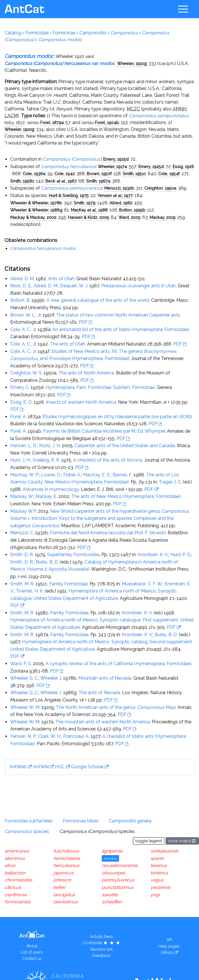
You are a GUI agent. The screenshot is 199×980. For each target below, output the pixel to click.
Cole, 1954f (169, 174)
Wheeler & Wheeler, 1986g (36, 210)
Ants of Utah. (62, 279)
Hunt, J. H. (20, 460)
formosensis (17, 902)
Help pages (169, 946)
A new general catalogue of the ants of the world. (98, 300)
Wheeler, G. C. (24, 678)
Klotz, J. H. (50, 446)
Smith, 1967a (98, 181)
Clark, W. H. (50, 736)
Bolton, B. (20, 300)
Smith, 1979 (84, 203)
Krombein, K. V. (153, 555)
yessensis (161, 887)
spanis (157, 858)
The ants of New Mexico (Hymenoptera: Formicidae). (126, 496)
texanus (159, 865)
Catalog (13, 33)
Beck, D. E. (21, 286)
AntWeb (18, 767)
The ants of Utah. (68, 344)
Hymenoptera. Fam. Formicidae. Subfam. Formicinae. (100, 387)
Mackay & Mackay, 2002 (33, 217)
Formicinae (64, 33)
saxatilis (110, 895)
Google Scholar (87, 767)
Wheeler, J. (51, 678)
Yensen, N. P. (23, 736)
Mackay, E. (46, 496)
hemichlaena (67, 858)
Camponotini (93, 33)
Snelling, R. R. (46, 460)
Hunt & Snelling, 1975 (69, 195)
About (32, 946)
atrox (10, 865)
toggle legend (149, 841)
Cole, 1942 (64, 174)
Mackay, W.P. (24, 511)
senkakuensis (164, 851)
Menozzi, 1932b (119, 188)
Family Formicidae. (69, 584)
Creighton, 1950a (160, 188)
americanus (17, 851)
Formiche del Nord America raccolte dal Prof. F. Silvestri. (108, 533)
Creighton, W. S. (26, 373)
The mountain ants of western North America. (103, 722)
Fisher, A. (72, 475)
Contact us (32, 958)
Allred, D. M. (22, 279)
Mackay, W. (22, 496)
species (27, 831)
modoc (110, 858)
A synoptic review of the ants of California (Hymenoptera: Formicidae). (119, 664)
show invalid (182, 841)
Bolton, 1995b (132, 210)
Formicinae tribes (81, 821)
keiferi (59, 887)
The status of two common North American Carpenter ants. (118, 315)
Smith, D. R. (22, 555)
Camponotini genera (130, 821)
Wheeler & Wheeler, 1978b (36, 203)
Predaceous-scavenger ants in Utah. (139, 286)
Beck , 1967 (61, 181)
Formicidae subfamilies (29, 821)
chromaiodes (18, 880)
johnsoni (62, 880)
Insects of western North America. (81, 402)
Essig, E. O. (21, 402)
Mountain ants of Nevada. (105, 678)
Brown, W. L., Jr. (26, 315)
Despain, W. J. (74, 286)
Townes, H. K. (30, 591)
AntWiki (41, 767)
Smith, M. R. (22, 584)
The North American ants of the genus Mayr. (116, 707)
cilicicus (13, 887)
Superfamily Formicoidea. (74, 555)
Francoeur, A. (76, 736)
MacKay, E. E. (97, 475)
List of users (32, 952)
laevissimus (65, 902)
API (169, 940)
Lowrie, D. (51, 475)
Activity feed (101, 937)
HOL (60, 767)
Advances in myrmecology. (51, 489)
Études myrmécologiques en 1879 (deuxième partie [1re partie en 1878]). (118, 417)
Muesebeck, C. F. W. (142, 584)
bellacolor (15, 873)
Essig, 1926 (183, 167)
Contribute (102, 943)
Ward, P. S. (21, 664)
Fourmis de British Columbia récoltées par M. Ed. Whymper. (104, 431)
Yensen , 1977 (115, 195)
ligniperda (112, 851)
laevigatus (64, 895)
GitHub (167, 952)
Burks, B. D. (47, 562)
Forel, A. (18, 417)
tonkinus (159, 873)
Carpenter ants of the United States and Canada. (125, 446)
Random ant (101, 949)
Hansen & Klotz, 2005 (88, 217)
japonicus (63, 873)
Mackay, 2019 (162, 217)
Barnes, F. (122, 475)
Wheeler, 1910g (132, 63)
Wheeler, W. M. (25, 707)
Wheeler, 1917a (112, 167)
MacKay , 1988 (89, 210)
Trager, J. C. (170, 482)
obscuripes (114, 873)
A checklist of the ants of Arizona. (108, 460)
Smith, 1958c (22, 181)
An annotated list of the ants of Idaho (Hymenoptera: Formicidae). (121, 329)
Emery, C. (20, 387)
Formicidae (37, 33)
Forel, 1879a (52, 122)
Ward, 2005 (129, 217)
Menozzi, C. (22, 533)
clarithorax (16, 895)
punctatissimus (118, 887)
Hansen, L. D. (24, 446)
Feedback (101, 956)
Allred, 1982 (121, 203)
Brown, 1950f (99, 174)
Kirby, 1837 (15, 122)
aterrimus (15, 858)
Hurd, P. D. (181, 555)
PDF (83, 322)
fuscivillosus (66, 851)
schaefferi (112, 902)
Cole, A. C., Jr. (23, 329)
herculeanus (66, 865)
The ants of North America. (87, 373)
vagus (157, 880)
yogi (155, 895)
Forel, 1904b (107, 122)
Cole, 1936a (34, 174)
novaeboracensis (120, 865)
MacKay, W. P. (25, 475)
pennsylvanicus (118, 880)
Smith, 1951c (134, 174)
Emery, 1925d (116, 159)
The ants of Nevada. (100, 693)
